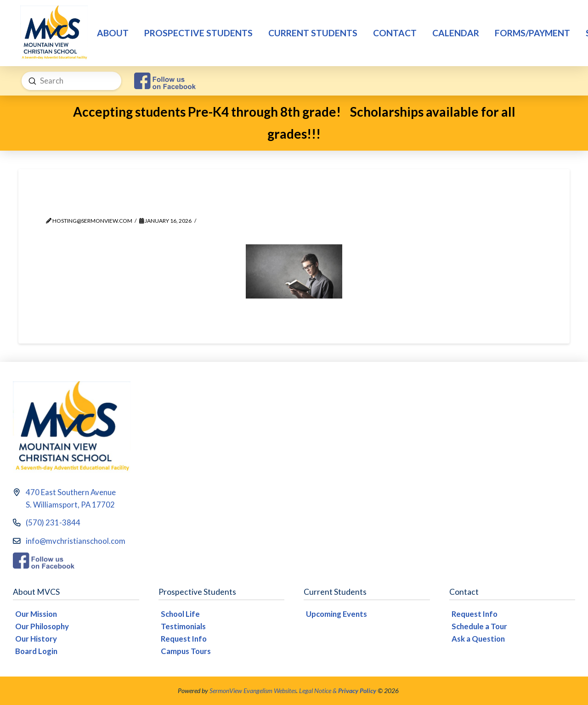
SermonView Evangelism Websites (253, 691)
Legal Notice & (338, 691)
